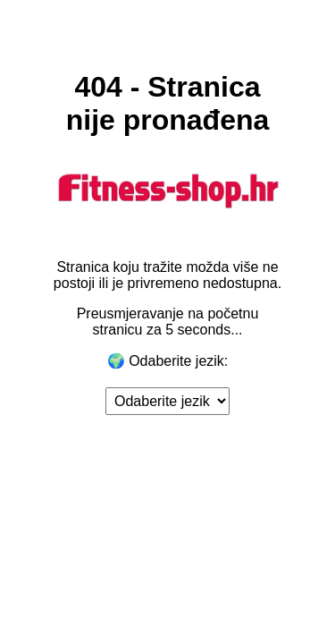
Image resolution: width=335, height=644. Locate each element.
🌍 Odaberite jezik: (168, 361)
